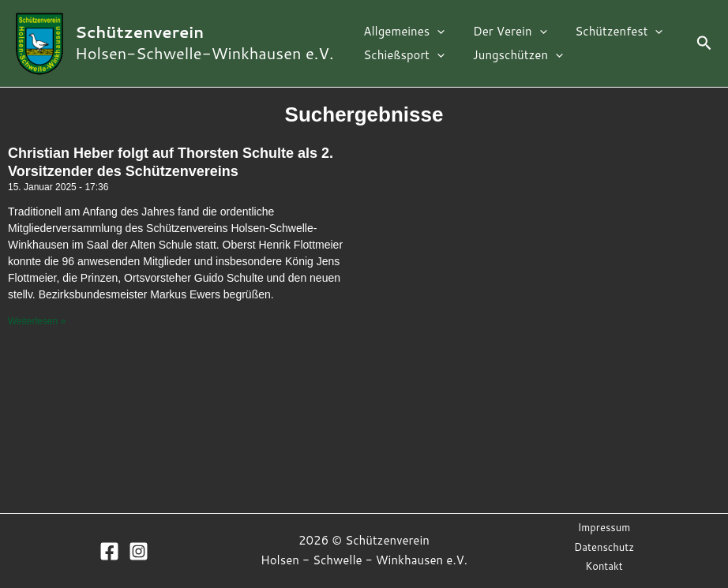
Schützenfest (608, 32)
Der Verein (503, 32)
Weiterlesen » (37, 321)
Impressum (604, 527)
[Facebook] (109, 551)
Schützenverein (139, 32)
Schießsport (402, 55)
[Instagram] (139, 551)
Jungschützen (511, 55)
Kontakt (604, 566)
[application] (435, 32)
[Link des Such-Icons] (704, 44)
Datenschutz (604, 547)
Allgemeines (402, 32)
